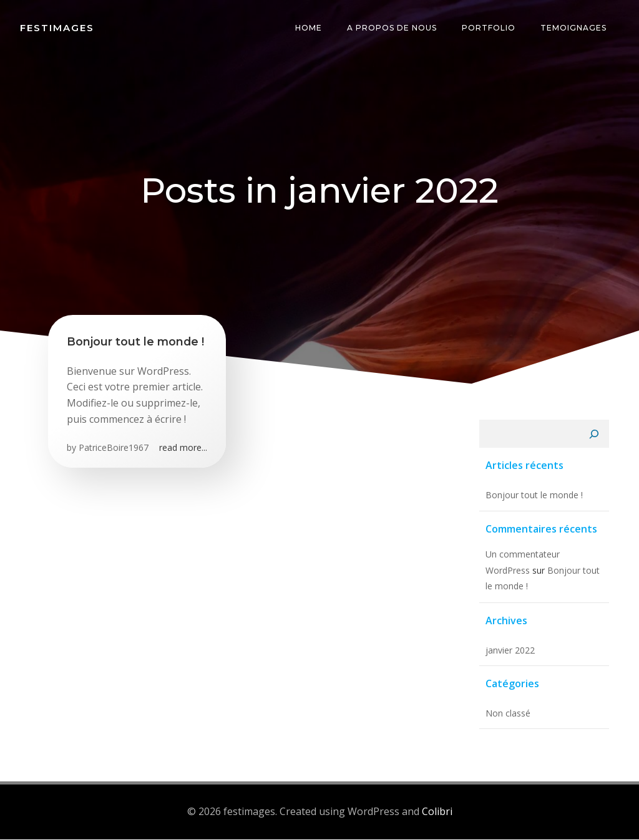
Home (309, 28)
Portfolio (489, 28)
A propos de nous (392, 28)
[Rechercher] (595, 435)
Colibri (437, 812)
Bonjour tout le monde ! (534, 496)
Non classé (507, 714)
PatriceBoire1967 (114, 448)
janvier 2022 (510, 651)
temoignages (573, 28)
